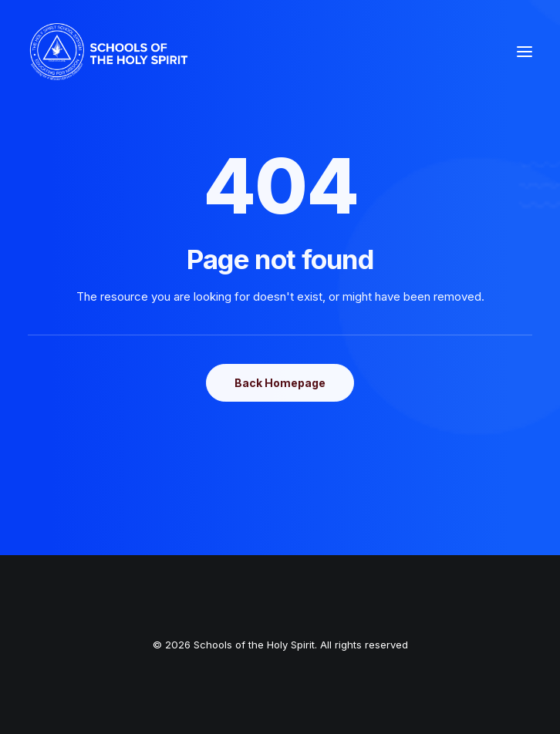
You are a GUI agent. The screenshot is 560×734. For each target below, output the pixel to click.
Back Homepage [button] (280, 383)
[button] (525, 52)
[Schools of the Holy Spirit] (109, 52)
